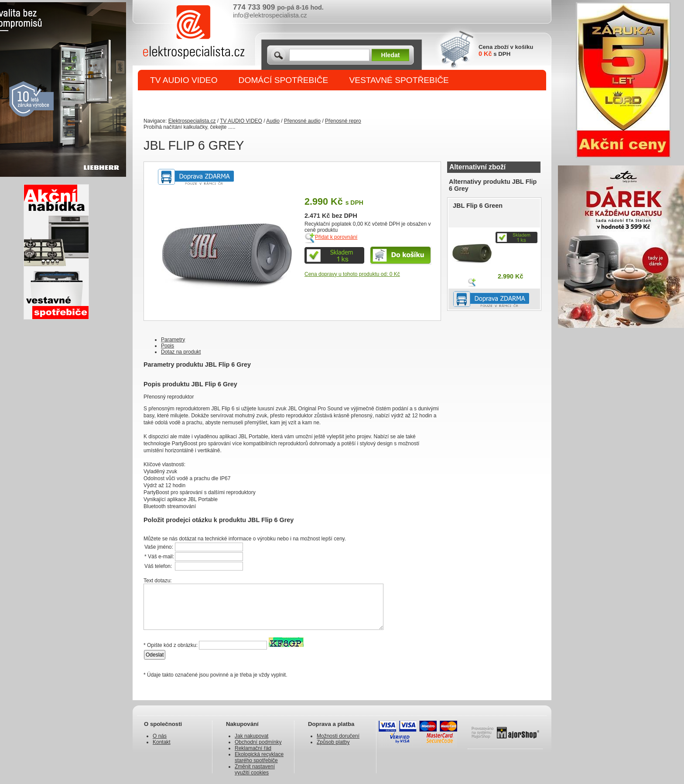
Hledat (391, 55)
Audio (273, 121)
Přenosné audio (302, 121)
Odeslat (155, 655)
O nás (160, 736)
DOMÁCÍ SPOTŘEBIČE (284, 80)
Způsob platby (333, 742)
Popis (168, 346)
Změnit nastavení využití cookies (255, 770)
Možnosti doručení (338, 736)
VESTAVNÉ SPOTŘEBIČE (399, 80)
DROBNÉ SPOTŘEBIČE (196, 101)
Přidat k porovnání (336, 237)
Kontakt (162, 742)
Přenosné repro (343, 121)
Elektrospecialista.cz (192, 121)
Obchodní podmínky (258, 742)
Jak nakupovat (251, 736)
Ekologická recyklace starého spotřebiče (259, 757)
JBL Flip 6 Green (478, 206)
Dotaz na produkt (181, 352)
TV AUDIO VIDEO (184, 80)
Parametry (173, 340)
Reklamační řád (253, 748)
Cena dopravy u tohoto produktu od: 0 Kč (352, 274)
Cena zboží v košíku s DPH (506, 50)
